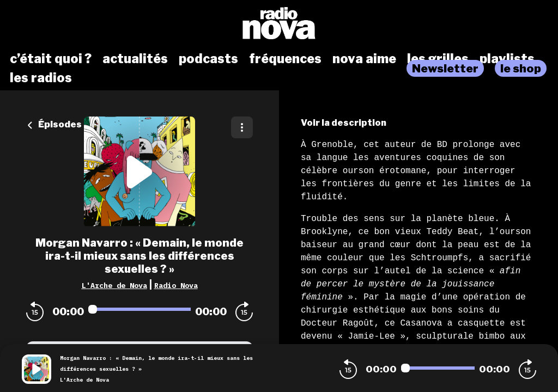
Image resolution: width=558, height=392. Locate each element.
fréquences (285, 59)
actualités (135, 59)
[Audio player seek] (139, 309)
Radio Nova (176, 285)
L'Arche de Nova (114, 285)
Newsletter (445, 68)
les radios (41, 78)
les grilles (438, 59)
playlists (507, 59)
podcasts (208, 59)
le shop (521, 68)
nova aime (364, 59)
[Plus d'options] (242, 127)
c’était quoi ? (51, 59)
